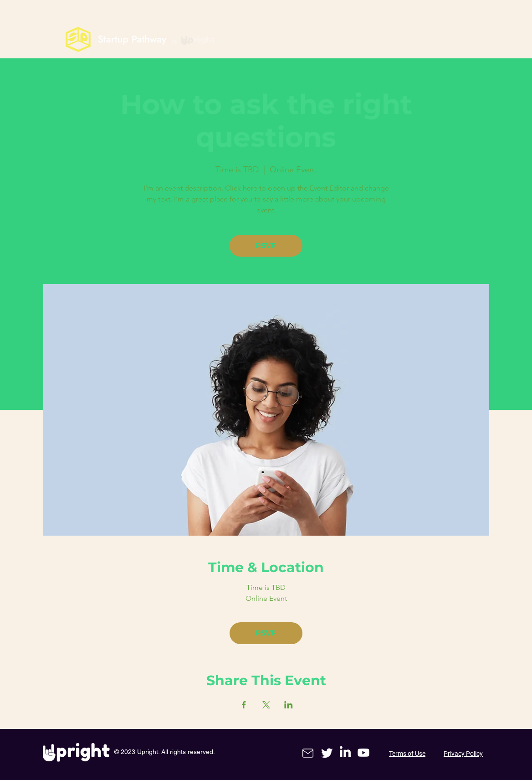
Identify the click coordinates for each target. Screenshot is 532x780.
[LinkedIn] (345, 753)
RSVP (266, 245)
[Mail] (308, 753)
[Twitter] (327, 753)
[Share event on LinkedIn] (289, 705)
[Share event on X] (266, 705)
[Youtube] (363, 753)
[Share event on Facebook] (244, 705)
